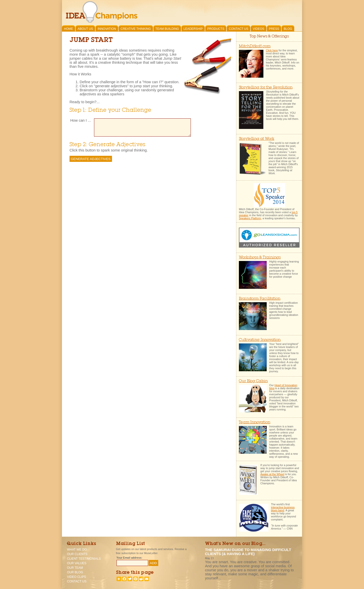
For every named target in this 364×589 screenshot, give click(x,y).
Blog (288, 29)
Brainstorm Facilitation (260, 299)
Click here (272, 50)
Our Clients (77, 554)
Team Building (167, 29)
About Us (85, 29)
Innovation (107, 29)
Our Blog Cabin (253, 381)
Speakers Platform (250, 218)
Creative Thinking (136, 29)
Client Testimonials (84, 559)
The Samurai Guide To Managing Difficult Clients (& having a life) (248, 552)
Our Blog (75, 572)
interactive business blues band (283, 509)
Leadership (193, 29)
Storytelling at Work (257, 139)
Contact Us (238, 29)
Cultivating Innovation (260, 340)
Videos (258, 29)
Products (216, 29)
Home (69, 29)
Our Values (77, 563)
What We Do (77, 550)
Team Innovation (255, 422)
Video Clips (76, 577)
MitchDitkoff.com (255, 46)
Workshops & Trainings (260, 258)
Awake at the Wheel (272, 474)
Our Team (75, 568)
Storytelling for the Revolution (266, 88)
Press (274, 29)
